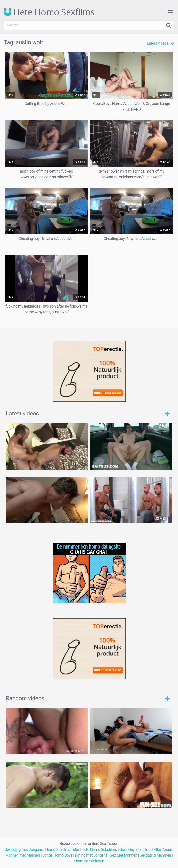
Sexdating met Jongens (24, 849)
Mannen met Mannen (23, 855)
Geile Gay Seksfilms (135, 849)
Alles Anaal (163, 849)
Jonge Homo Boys (57, 855)
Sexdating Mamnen (155, 855)
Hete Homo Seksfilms (99, 849)
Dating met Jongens (91, 855)
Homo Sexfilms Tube (62, 849)
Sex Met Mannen (124, 855)
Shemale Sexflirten (89, 861)
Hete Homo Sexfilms (49, 12)
